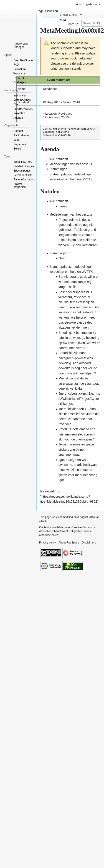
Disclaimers (89, 543)
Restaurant (90, 245)
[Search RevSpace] (92, 23)
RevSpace (65, 114)
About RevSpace (69, 543)
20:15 (65, 117)
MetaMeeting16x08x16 (57, 135)
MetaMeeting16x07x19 (81, 129)
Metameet (63, 80)
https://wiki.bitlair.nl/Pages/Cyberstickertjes (79, 399)
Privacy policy (47, 543)
